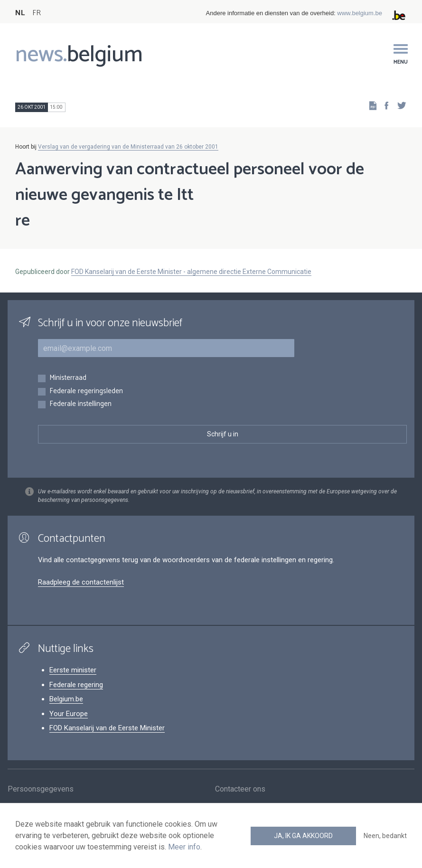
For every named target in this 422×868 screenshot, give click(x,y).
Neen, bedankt (385, 836)
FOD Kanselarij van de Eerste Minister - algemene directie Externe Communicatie (191, 272)
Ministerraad (68, 378)
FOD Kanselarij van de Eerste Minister (107, 728)
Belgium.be (66, 699)
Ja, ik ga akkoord (303, 836)
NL (20, 13)
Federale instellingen (80, 404)
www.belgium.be (360, 13)
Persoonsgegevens (41, 790)
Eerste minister (73, 670)
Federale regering (76, 685)
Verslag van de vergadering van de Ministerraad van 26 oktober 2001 (128, 147)
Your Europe (69, 714)
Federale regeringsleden (86, 392)
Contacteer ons (240, 790)
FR (37, 13)
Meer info (184, 847)
